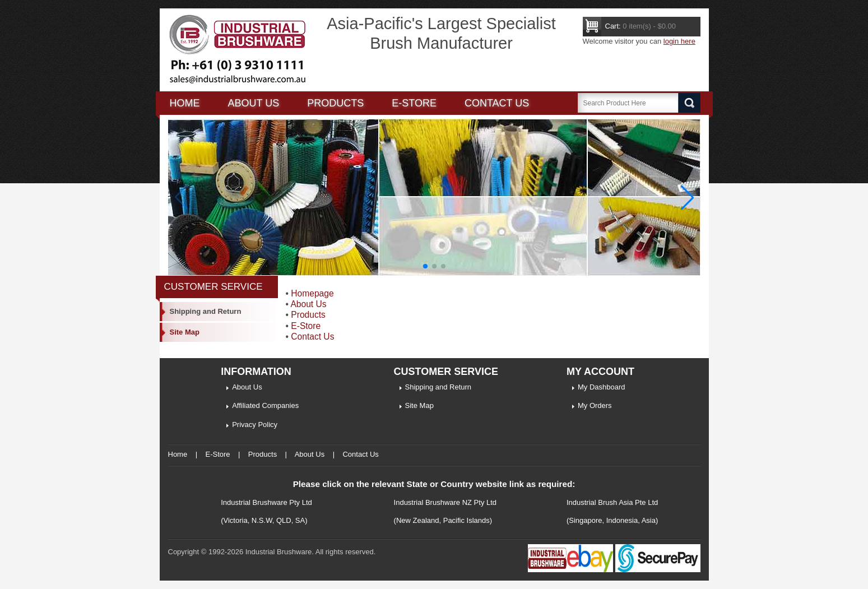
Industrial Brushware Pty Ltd (266, 502)
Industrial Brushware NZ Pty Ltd (445, 502)
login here (679, 41)
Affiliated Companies (265, 405)
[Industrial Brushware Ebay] (570, 570)
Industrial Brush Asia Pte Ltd (612, 502)
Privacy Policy (255, 425)
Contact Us (497, 103)
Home (185, 103)
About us (254, 103)
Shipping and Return (206, 311)
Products (335, 103)
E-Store (414, 103)
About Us (308, 304)
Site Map (185, 332)
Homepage (312, 293)
